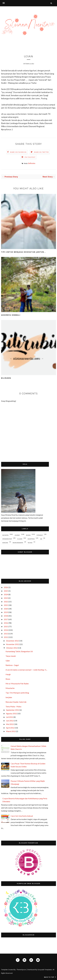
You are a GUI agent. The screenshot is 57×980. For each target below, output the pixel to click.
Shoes (8, 679)
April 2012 (10, 728)
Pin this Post (30, 157)
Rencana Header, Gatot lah (16, 702)
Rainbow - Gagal (12, 665)
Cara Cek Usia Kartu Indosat (22, 816)
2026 (6, 587)
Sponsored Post (7, 539)
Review (28, 535)
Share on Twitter (41, 152)
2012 (6, 637)
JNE (41, 539)
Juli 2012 (10, 717)
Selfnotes (32, 163)
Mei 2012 (10, 724)
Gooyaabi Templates (45, 970)
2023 (6, 598)
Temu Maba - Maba (13, 706)
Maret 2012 (11, 731)
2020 (6, 609)
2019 (6, 612)
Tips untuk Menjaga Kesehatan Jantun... (24, 252)
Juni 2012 (10, 721)
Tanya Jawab (11, 656)
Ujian (8, 661)
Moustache (10, 688)
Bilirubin (6, 378)
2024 (6, 594)
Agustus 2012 (11, 713)
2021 (6, 605)
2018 (6, 616)
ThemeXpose (21, 970)
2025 (6, 591)
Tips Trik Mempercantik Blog (17, 693)
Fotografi (40, 535)
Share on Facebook (18, 152)
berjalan (9, 697)
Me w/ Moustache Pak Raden (17, 684)
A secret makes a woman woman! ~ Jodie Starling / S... (26, 670)
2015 (6, 626)
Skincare (5, 543)
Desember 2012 (12, 641)
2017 (6, 619)
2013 (6, 634)
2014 (6, 630)
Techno (30, 543)
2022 (6, 602)
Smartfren (31, 539)
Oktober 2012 (12, 648)
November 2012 (13, 644)
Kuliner (20, 539)
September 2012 (13, 710)
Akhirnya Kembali (11, 315)
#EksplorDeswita (18, 543)
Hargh (8, 674)
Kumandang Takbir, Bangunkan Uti (19, 651)
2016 (6, 623)
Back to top (50, 977)
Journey (17, 535)
